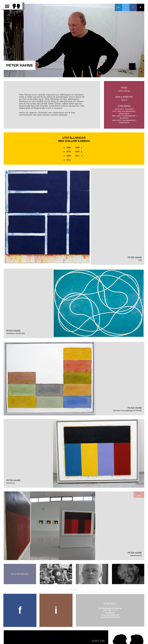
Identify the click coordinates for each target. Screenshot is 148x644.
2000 (67, 152)
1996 (79, 148)
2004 (79, 152)
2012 (67, 160)
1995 (67, 148)
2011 (79, 156)
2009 (67, 156)
